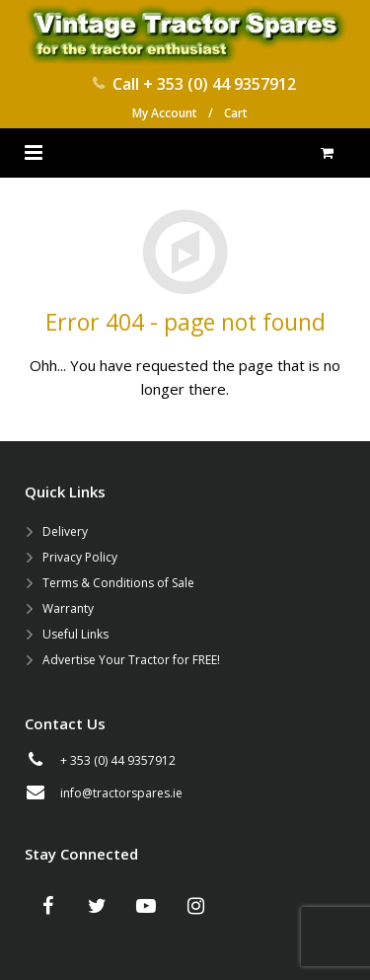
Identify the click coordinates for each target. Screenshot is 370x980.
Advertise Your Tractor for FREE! (131, 660)
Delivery (65, 531)
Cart (236, 113)
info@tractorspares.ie (121, 793)
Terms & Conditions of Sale (118, 583)
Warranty (68, 608)
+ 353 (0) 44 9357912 (220, 84)
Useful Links (75, 634)
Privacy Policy (80, 557)
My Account (165, 113)
